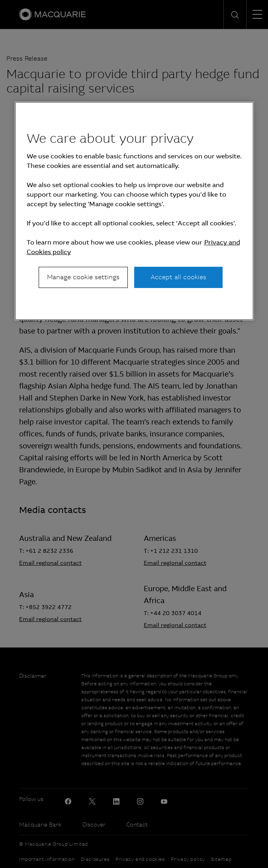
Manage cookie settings (83, 277)
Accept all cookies (178, 277)
